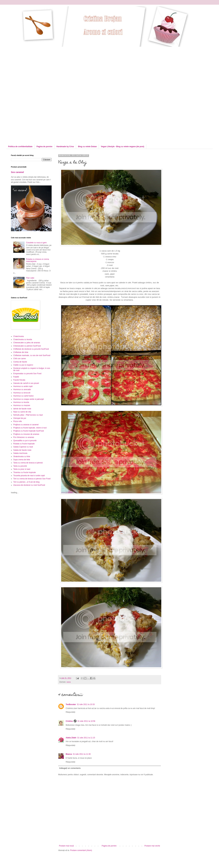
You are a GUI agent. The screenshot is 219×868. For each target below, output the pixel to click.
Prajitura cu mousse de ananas (26, 434)
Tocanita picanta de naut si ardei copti (29, 476)
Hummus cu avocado (22, 389)
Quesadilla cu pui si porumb (25, 441)
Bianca (69, 754)
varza (69, 682)
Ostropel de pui (20, 418)
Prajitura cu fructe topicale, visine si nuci (30, 428)
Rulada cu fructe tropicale (24, 444)
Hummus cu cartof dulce (23, 396)
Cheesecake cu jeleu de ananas (27, 343)
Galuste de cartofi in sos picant (26, 383)
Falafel (16, 377)
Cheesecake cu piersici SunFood (27, 346)
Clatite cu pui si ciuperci (23, 365)
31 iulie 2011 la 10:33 (86, 704)
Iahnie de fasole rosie (22, 409)
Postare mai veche (152, 846)
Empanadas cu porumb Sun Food (27, 374)
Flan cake (30, 278)
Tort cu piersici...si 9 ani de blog (26, 482)
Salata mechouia (20, 453)
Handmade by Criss (65, 147)
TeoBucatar (71, 704)
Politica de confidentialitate (20, 147)
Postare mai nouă (66, 846)
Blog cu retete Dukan (87, 147)
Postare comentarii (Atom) (81, 850)
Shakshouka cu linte (22, 456)
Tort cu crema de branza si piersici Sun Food (32, 479)
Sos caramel (17, 172)
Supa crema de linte (22, 460)
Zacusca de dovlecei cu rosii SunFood (29, 485)
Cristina (69, 721)
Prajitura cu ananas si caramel (26, 425)
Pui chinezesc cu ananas (24, 437)
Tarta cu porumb (20, 466)
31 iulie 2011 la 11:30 (82, 754)
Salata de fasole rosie (22, 450)
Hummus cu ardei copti (23, 386)
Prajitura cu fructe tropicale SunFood (29, 431)
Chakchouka (19, 336)
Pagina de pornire (44, 147)
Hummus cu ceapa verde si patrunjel (29, 399)
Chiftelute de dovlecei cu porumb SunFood (31, 349)
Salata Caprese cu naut (23, 447)
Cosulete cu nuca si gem (36, 243)
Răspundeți (70, 712)
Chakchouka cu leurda (23, 339)
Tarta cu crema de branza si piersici (28, 463)
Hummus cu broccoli (22, 393)
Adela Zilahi (71, 738)
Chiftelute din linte (21, 352)
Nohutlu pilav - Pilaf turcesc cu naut (28, 415)
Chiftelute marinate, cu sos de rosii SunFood (32, 355)
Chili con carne (19, 359)
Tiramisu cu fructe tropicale (25, 472)
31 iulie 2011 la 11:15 (86, 738)
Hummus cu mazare (22, 405)
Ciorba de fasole (20, 362)
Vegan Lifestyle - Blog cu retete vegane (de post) (123, 147)
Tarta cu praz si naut (22, 469)
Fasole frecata (19, 380)
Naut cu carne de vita (22, 412)
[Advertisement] (37, 69)
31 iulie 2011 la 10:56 (86, 721)
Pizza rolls (18, 421)
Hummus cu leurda (21, 402)
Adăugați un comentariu (70, 768)
